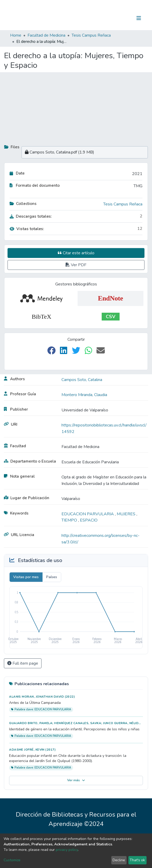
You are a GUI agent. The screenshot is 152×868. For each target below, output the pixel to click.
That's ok (137, 860)
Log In (123, 18)
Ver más (76, 780)
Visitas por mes (26, 577)
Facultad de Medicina (46, 35)
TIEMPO (70, 520)
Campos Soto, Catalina (82, 380)
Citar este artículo (76, 253)
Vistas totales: (27, 229)
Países (52, 577)
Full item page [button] (23, 663)
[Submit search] (112, 18)
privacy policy (67, 850)
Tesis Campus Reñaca (91, 35)
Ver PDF (76, 265)
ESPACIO (89, 520)
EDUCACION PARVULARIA (88, 514)
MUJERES (127, 514)
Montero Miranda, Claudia (84, 395)
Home (16, 35)
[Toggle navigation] (139, 18)
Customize (12, 860)
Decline (119, 860)
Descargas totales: (31, 216)
